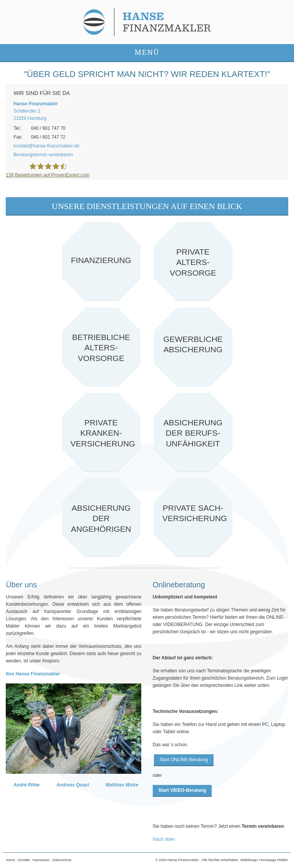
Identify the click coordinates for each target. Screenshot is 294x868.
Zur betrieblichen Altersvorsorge (101, 347)
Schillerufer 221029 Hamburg (36, 111)
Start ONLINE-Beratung (184, 760)
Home (10, 860)
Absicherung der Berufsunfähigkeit (193, 432)
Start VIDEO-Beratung (182, 790)
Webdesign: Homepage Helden (264, 860)
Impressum (41, 860)
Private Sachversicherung (193, 517)
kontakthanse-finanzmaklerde (46, 146)
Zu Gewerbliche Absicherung (193, 347)
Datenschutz (62, 860)
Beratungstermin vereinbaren (43, 155)
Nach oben (164, 839)
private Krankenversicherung (101, 432)
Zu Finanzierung (101, 261)
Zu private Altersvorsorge (193, 261)
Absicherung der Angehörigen (101, 517)
